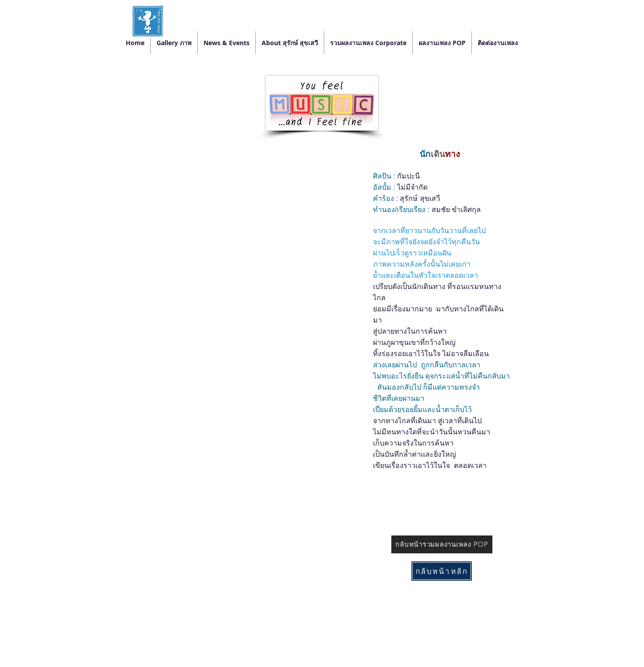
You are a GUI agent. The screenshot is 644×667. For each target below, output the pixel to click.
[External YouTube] (243, 211)
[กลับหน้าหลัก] (442, 571)
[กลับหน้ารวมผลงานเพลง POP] (442, 544)
